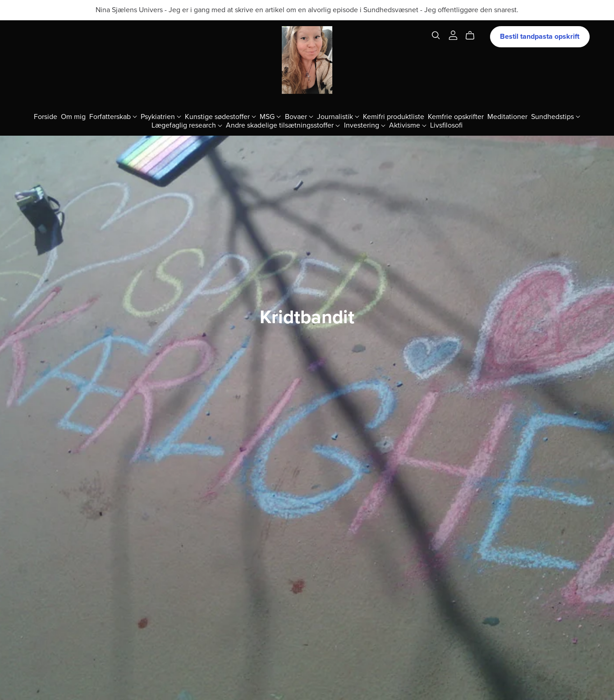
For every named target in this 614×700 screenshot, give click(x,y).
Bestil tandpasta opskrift (540, 37)
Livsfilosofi (446, 125)
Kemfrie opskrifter (456, 116)
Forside (46, 116)
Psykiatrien (161, 116)
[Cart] (474, 36)
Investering (365, 125)
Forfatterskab (113, 116)
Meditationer (507, 116)
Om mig (73, 116)
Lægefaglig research (187, 125)
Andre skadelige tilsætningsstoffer (283, 125)
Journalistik (338, 116)
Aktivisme (408, 125)
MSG (270, 116)
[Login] (453, 35)
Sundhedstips (556, 116)
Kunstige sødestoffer (220, 116)
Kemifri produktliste (394, 116)
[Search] (436, 35)
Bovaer (299, 116)
